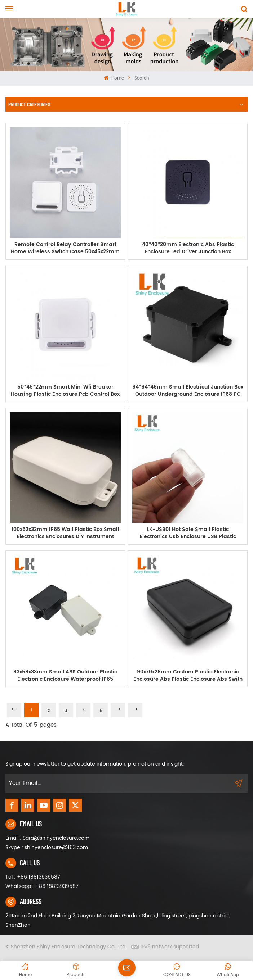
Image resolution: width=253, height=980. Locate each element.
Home (114, 78)
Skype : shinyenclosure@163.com (47, 847)
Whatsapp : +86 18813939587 (42, 886)
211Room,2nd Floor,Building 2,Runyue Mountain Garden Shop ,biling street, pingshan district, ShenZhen (118, 920)
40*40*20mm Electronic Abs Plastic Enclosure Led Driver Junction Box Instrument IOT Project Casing (188, 248)
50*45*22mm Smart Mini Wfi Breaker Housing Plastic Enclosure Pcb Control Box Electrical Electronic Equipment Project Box (65, 391)
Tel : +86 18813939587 (33, 877)
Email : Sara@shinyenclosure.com (47, 838)
